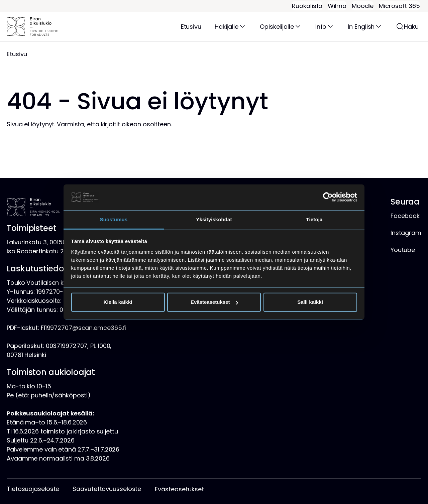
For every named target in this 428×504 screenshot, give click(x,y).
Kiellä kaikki (118, 302)
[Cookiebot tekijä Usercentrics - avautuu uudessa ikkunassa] (328, 197)
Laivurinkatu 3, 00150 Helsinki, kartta (58, 242)
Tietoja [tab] (314, 219)
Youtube (403, 250)
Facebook (405, 216)
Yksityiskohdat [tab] (214, 219)
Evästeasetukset (214, 302)
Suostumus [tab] (114, 219)
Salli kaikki (310, 302)
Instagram (406, 233)
